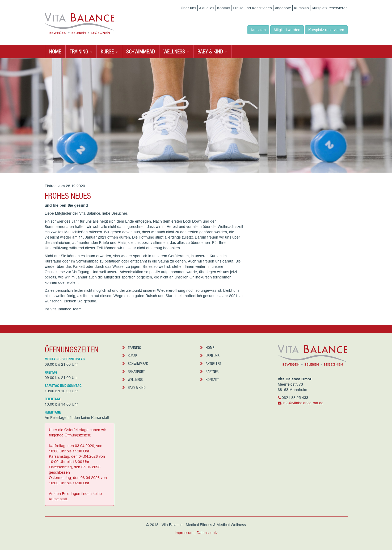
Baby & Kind (134, 387)
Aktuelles (207, 8)
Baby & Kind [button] (212, 51)
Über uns (188, 8)
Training (132, 347)
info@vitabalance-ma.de (303, 403)
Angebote (283, 8)
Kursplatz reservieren (330, 8)
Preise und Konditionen (252, 8)
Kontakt (224, 8)
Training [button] (81, 51)
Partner (209, 371)
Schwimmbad (141, 51)
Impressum (184, 533)
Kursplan (301, 8)
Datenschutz (207, 533)
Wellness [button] (176, 51)
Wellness (132, 379)
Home (55, 51)
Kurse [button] (109, 51)
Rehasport (133, 371)
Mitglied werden (287, 30)
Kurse (130, 355)
